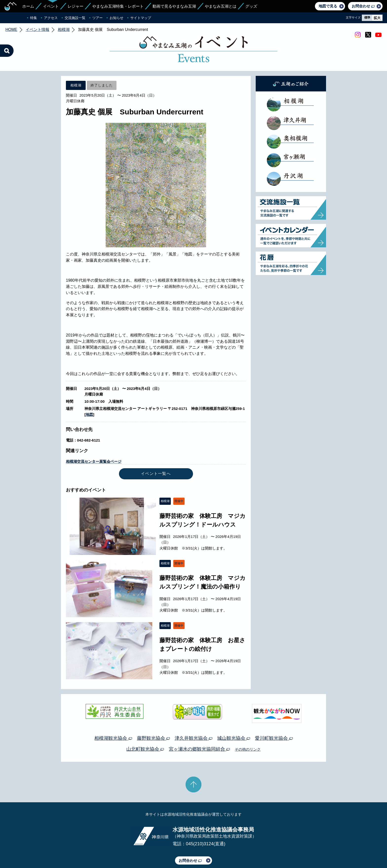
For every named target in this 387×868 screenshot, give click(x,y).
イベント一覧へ (156, 450)
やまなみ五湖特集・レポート (118, 6)
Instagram (358, 35)
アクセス (51, 18)
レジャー (76, 6)
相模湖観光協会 (113, 715)
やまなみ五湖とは (221, 6)
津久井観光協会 (193, 715)
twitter (368, 35)
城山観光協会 (234, 715)
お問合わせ (363, 6)
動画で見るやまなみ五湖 (174, 6)
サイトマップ (141, 18)
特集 (34, 18)
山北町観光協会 (145, 726)
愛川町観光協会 (274, 715)
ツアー (97, 18)
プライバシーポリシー (149, 850)
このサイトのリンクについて (192, 850)
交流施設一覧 (75, 18)
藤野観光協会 (153, 715)
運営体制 (121, 850)
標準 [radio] (367, 18)
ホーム (28, 6)
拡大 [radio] (377, 18)
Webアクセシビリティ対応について (245, 850)
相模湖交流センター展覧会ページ (94, 438)
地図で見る (328, 6)
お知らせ (116, 18)
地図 (89, 391)
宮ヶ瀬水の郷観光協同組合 (199, 726)
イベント (51, 6)
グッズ (251, 6)
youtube (378, 35)
